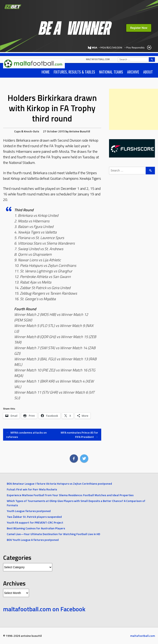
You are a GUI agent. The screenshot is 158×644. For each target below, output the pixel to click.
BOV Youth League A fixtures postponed (33, 540)
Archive (133, 72)
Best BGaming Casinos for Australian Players (36, 528)
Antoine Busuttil (80, 131)
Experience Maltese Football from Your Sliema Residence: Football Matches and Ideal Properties (70, 495)
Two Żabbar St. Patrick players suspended (34, 517)
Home (46, 72)
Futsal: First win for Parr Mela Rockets (32, 489)
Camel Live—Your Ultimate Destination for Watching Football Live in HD (53, 534)
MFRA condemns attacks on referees (26, 435)
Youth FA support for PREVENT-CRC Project (35, 522)
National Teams (111, 72)
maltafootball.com (98, 59)
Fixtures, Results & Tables (74, 72)
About (148, 72)
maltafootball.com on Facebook (44, 609)
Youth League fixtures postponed (29, 511)
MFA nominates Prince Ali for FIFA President (79, 435)
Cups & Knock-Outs (27, 131)
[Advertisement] (134, 109)
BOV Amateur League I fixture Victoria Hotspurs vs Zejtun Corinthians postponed (59, 484)
